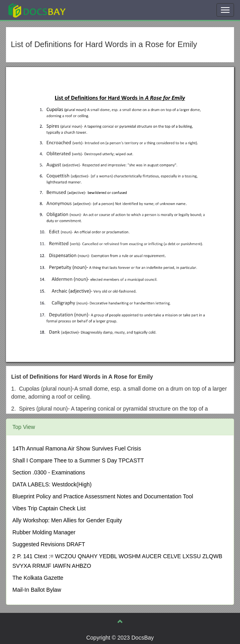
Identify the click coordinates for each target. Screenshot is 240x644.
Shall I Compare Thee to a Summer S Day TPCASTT (78, 460)
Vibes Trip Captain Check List (49, 508)
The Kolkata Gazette (38, 578)
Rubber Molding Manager (44, 532)
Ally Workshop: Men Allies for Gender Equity (67, 520)
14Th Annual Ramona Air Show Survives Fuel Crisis (77, 448)
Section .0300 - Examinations (49, 472)
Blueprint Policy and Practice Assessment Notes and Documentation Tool (103, 496)
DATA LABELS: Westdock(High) (52, 484)
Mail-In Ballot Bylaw (37, 590)
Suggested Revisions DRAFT (49, 544)
